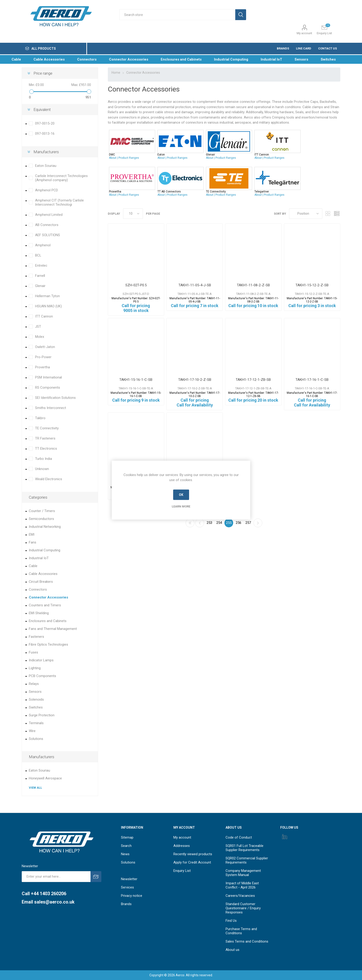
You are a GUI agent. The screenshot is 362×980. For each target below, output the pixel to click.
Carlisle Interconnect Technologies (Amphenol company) (61, 178)
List (337, 214)
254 (219, 523)
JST (38, 327)
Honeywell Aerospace (45, 778)
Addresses (182, 846)
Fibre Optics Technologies (48, 644)
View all (35, 788)
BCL (38, 255)
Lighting (35, 668)
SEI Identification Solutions (55, 398)
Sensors (35, 692)
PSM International (48, 377)
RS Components (48, 388)
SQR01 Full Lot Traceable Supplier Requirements (244, 848)
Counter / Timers (42, 511)
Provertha (42, 367)
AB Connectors (47, 225)
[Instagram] (285, 837)
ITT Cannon (44, 316)
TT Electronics (46, 449)
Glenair (40, 286)
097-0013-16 (45, 134)
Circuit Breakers (41, 582)
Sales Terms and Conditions (247, 941)
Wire (32, 731)
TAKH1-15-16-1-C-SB (136, 380)
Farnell (40, 276)
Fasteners (36, 637)
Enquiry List (182, 871)
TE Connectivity (47, 428)
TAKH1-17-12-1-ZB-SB (253, 380)
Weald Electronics (49, 479)
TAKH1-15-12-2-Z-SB (312, 285)
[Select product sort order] (306, 214)
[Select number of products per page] (133, 214)
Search (126, 846)
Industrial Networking (45, 527)
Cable (33, 566)
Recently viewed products (193, 854)
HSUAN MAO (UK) (48, 306)
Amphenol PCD (47, 190)
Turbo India (44, 459)
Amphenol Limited (49, 215)
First (190, 523)
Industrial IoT (39, 558)
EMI (32, 534)
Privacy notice (132, 896)
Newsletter (129, 879)
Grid (328, 214)
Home (116, 73)
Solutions (36, 739)
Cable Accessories (43, 574)
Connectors (38, 589)
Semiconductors (41, 519)
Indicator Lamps (41, 660)
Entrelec (41, 266)
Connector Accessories (48, 597)
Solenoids (36, 699)
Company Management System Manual (243, 873)
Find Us (231, 921)
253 (209, 523)
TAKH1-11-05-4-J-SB (195, 285)
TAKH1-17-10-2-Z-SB (195, 380)
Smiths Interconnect (51, 408)
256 (238, 523)
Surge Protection (42, 715)
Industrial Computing (45, 550)
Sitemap (127, 837)
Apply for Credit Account (192, 862)
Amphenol (43, 245)
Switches (36, 707)
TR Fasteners (45, 438)
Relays (34, 684)
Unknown (42, 469)
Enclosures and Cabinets (48, 621)
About (113, 158)
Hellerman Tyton (47, 296)
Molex (40, 337)
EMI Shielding (39, 613)
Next (258, 523)
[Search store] (177, 15)
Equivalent (42, 110)
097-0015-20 (45, 123)
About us (232, 950)
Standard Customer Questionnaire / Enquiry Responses (243, 908)
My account (304, 33)
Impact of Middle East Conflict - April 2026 (242, 885)
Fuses (33, 652)
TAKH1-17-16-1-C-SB (312, 380)
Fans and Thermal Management (53, 629)
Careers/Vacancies (240, 896)
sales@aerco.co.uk (54, 902)
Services (127, 887)
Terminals (36, 723)
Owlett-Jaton (45, 347)
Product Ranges (129, 158)
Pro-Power (43, 357)
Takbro (40, 418)
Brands (126, 904)
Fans (33, 542)
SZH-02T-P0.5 (136, 285)
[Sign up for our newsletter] (56, 877)
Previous (200, 523)
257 (248, 523)
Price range (43, 73)
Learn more (181, 506)
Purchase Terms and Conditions (241, 931)
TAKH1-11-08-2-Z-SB (253, 285)
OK (181, 495)
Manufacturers (46, 152)
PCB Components (42, 676)
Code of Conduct (239, 837)
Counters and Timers (45, 605)
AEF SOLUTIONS (48, 235)
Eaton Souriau (46, 166)
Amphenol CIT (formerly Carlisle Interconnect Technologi (59, 202)
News (125, 854)
